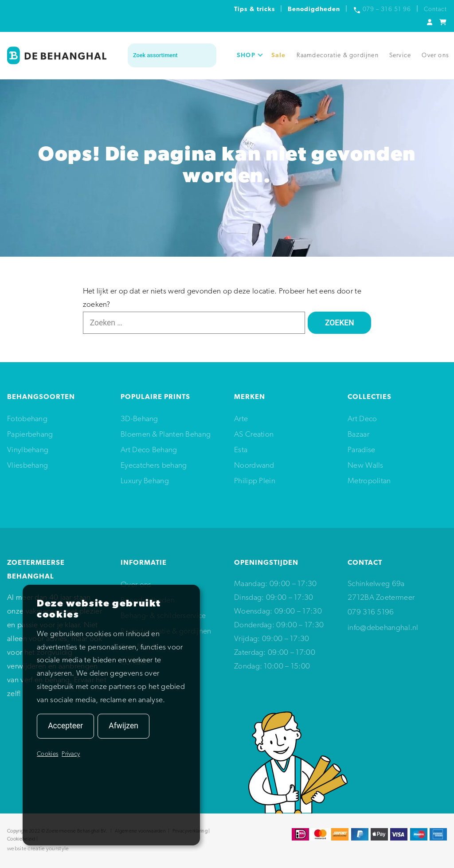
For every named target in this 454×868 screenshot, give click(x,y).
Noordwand (254, 466)
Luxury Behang (145, 481)
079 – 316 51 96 (387, 10)
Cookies (47, 754)
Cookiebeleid (21, 839)
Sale (279, 56)
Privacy (71, 754)
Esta (241, 450)
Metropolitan (369, 481)
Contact (435, 10)
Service (400, 56)
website (17, 849)
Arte (241, 419)
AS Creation (254, 435)
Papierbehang (30, 435)
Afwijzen (123, 726)
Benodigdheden (314, 10)
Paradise (361, 450)
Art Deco (362, 419)
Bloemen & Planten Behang (166, 435)
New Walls (366, 466)
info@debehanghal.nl (383, 628)
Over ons (435, 56)
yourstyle (58, 849)
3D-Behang (139, 419)
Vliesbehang (27, 466)
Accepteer (65, 726)
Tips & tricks (254, 10)
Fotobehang (27, 419)
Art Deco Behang (149, 450)
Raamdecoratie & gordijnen (338, 56)
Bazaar (358, 435)
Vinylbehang (28, 450)
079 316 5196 (371, 612)
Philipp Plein (255, 481)
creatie (36, 849)
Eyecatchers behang (154, 466)
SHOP (250, 55)
